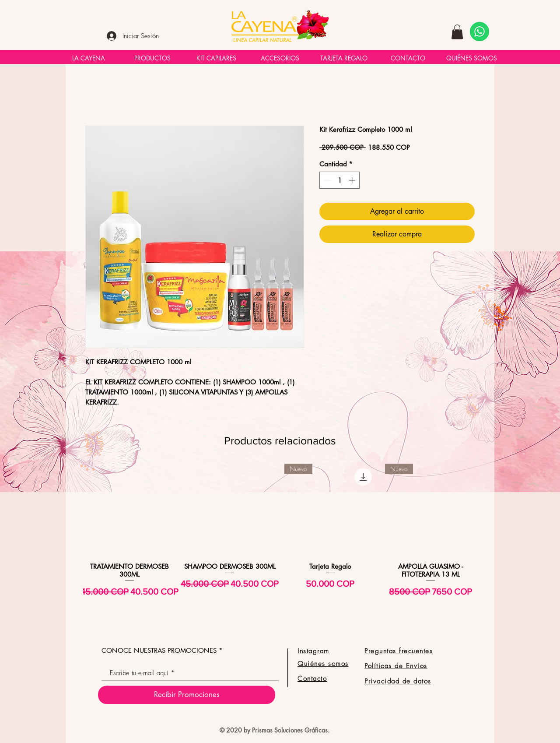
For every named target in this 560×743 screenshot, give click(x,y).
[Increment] (353, 180)
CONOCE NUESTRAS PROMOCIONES (159, 650)
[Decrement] (327, 180)
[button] (457, 32)
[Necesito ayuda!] (479, 32)
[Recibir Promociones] (187, 695)
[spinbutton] (340, 180)
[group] (280, 542)
